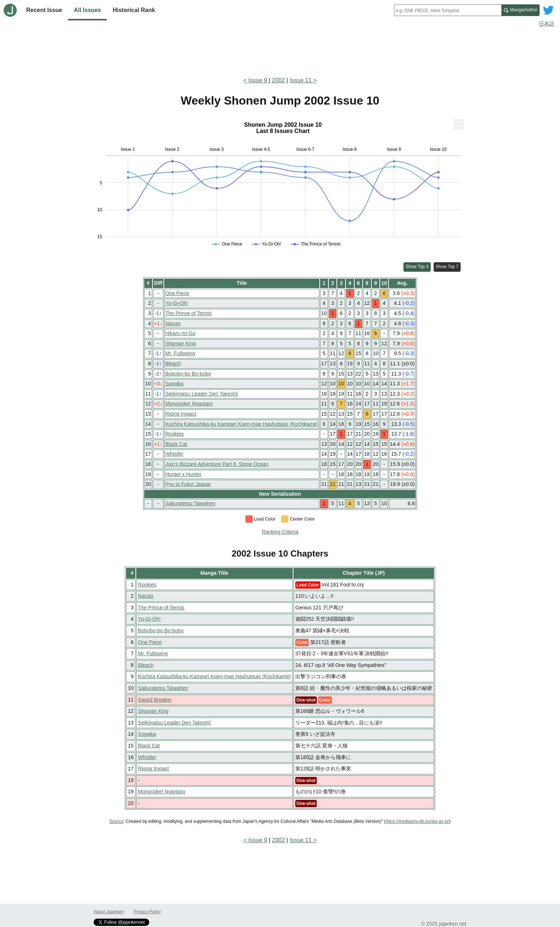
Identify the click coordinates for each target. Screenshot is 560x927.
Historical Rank (134, 10)
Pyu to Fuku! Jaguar (188, 484)
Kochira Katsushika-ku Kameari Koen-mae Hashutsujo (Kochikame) (242, 424)
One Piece (177, 293)
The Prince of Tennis (188, 313)
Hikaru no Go (180, 333)
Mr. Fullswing (180, 353)
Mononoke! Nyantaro (189, 404)
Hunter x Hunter (183, 474)
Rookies (175, 434)
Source (117, 821)
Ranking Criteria (280, 532)
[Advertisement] (280, 50)
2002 (279, 80)
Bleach (173, 364)
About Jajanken (109, 912)
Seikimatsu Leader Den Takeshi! (202, 394)
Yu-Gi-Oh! (177, 303)
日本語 (547, 24)
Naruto (173, 323)
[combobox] (448, 10)
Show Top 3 (417, 267)
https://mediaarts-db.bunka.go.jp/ (417, 821)
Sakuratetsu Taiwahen (190, 503)
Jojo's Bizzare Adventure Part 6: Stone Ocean (217, 464)
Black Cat (176, 444)
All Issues (88, 10)
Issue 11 (300, 80)
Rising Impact (181, 414)
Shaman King (181, 343)
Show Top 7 (447, 267)
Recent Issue (44, 10)
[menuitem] (459, 125)
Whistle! (174, 454)
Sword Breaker (155, 700)
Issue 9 (259, 80)
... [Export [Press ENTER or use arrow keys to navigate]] (459, 123)
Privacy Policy (147, 912)
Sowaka (174, 384)
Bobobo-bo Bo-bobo (188, 374)
